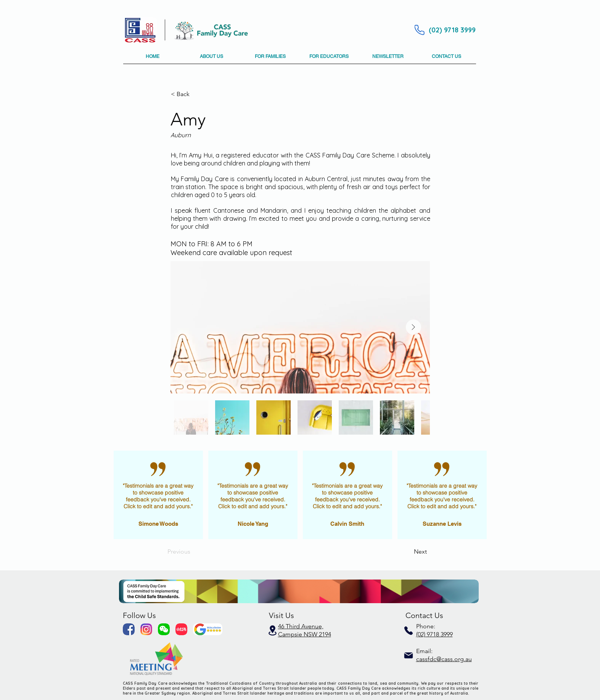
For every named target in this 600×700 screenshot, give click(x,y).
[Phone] (420, 30)
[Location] (273, 630)
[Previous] (193, 552)
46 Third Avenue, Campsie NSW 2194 (305, 630)
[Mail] (409, 655)
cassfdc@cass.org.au (444, 659)
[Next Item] (413, 327)
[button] (212, 59)
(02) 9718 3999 (434, 634)
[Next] (408, 552)
